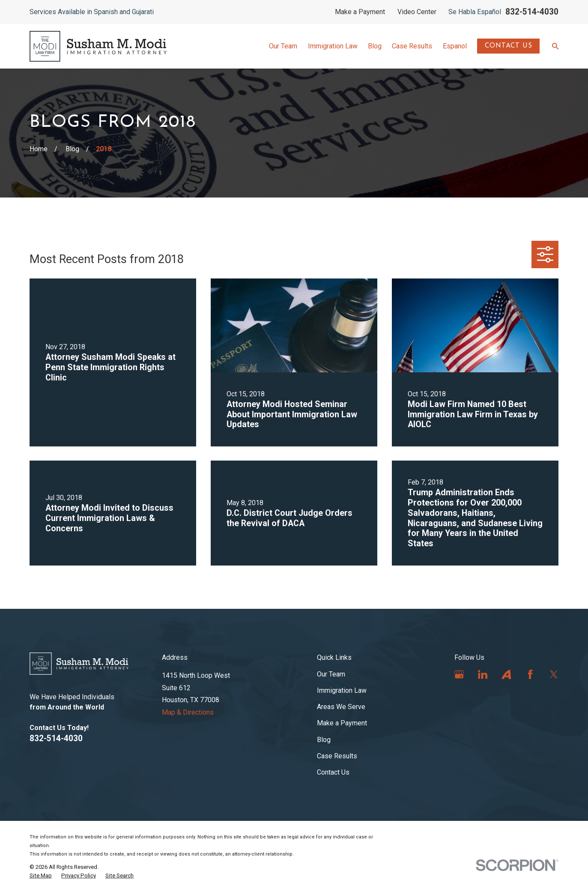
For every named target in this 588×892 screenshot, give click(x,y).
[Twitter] (554, 674)
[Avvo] (506, 674)
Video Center (417, 12)
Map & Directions (188, 712)
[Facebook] (530, 674)
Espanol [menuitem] (455, 46)
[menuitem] (41, 876)
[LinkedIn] (483, 674)
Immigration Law (342, 690)
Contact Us (509, 46)
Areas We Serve (341, 707)
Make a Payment (360, 12)
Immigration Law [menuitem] (333, 46)
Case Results (337, 756)
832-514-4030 (532, 12)
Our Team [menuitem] (283, 46)
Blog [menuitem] (375, 46)
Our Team (331, 674)
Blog (324, 740)
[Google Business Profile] (459, 674)
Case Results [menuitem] (412, 46)
